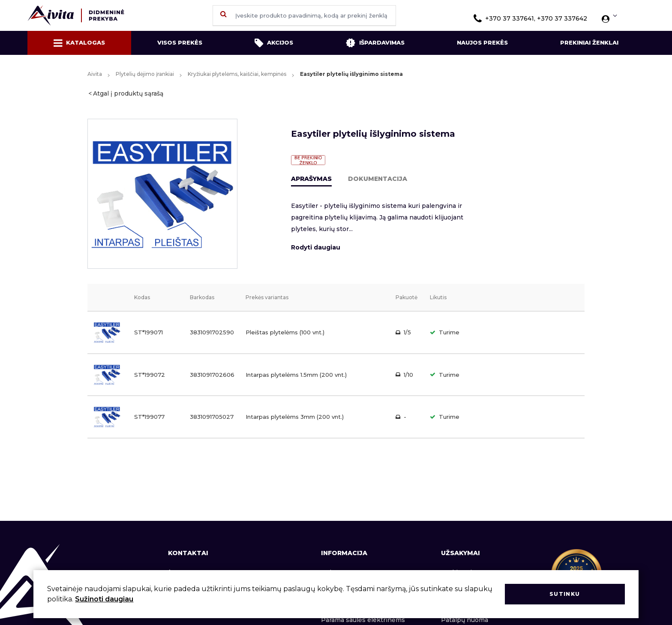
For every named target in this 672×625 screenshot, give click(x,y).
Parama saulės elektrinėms (363, 620)
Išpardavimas (375, 43)
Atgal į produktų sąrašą (128, 93)
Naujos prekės (482, 42)
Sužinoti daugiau (104, 599)
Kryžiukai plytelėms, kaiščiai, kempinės (237, 74)
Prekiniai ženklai (589, 42)
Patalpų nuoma (465, 620)
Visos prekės (180, 42)
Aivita (95, 74)
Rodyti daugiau (316, 247)
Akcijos (274, 43)
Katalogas (79, 43)
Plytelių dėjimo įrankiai (145, 74)
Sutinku (565, 594)
